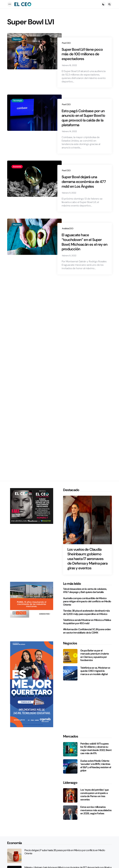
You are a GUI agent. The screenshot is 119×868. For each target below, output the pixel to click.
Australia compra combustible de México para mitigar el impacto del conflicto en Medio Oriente (87, 602)
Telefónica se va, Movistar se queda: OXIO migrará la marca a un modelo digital (95, 671)
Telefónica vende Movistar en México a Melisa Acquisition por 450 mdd (87, 622)
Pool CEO (66, 43)
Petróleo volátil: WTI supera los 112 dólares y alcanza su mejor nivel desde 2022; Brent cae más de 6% (96, 749)
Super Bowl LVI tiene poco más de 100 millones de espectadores (80, 58)
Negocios (17, 39)
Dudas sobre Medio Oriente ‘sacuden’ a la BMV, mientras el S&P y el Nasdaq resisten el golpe (96, 766)
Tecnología (18, 108)
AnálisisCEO (68, 241)
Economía (17, 177)
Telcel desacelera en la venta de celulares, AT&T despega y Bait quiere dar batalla (85, 591)
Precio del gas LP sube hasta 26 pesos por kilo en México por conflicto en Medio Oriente (65, 852)
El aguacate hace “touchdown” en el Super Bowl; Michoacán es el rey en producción (84, 256)
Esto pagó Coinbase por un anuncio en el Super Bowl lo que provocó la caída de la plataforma (83, 127)
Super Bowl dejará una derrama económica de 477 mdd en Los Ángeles (84, 193)
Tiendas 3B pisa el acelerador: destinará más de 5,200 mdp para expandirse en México (86, 612)
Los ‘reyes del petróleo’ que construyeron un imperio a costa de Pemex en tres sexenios (95, 795)
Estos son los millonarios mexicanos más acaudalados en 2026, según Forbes (96, 810)
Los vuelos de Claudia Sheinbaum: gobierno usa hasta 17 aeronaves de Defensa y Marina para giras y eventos (87, 559)
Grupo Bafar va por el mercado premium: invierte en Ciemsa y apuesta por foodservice (95, 655)
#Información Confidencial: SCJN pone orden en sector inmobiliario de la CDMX (87, 631)
